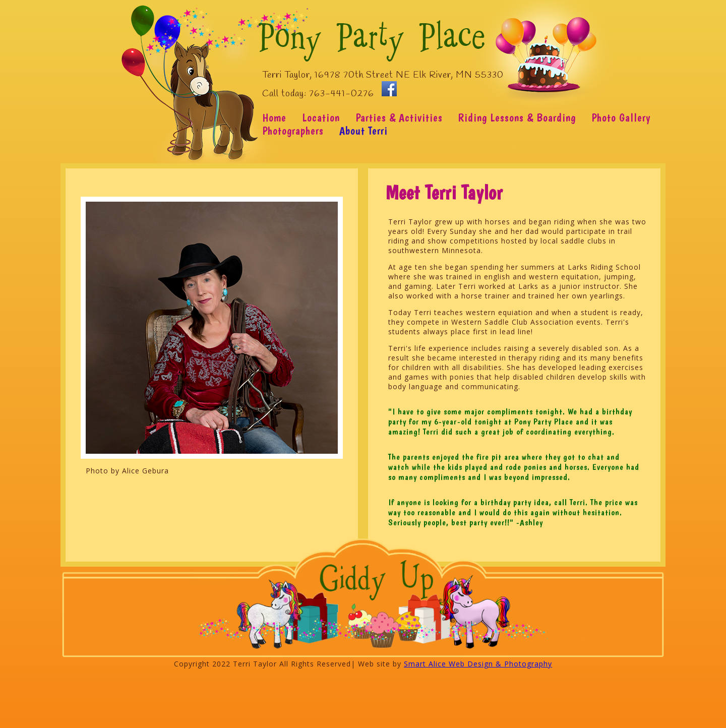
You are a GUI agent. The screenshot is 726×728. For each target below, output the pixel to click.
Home (274, 117)
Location (321, 117)
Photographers (293, 131)
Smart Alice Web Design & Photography (478, 664)
